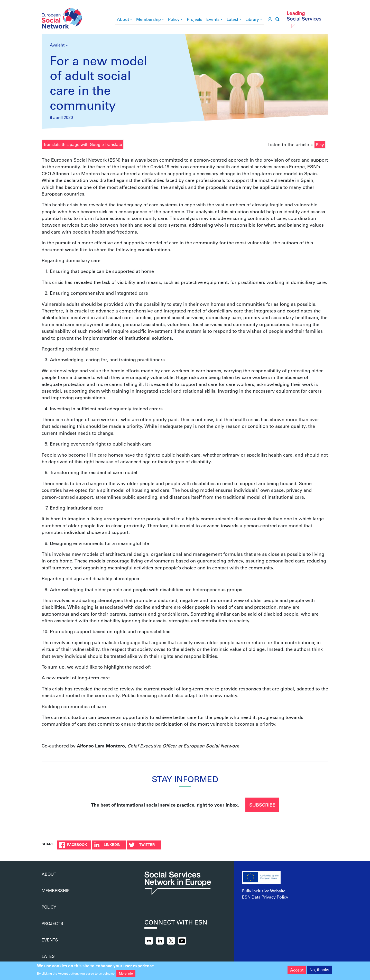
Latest (232, 19)
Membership (149, 19)
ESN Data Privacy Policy (265, 897)
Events (213, 19)
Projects (195, 19)
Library (252, 19)
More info (126, 973)
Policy (174, 19)
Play (320, 145)
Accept (297, 970)
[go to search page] (277, 19)
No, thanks (319, 970)
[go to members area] (270, 19)
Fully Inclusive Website (264, 891)
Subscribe (262, 805)
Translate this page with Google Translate (83, 144)
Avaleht (57, 45)
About (123, 19)
